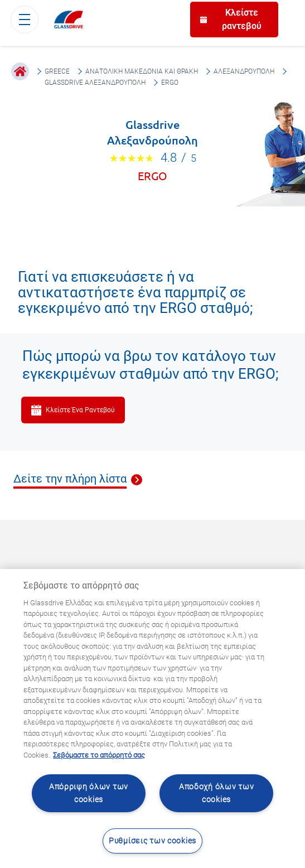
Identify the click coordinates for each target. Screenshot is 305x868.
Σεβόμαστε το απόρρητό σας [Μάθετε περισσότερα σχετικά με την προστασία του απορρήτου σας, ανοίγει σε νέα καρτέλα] (99, 755)
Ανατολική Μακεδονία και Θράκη (142, 71)
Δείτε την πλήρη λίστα (70, 479)
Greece (57, 71)
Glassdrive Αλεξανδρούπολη (95, 83)
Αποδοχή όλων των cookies (217, 793)
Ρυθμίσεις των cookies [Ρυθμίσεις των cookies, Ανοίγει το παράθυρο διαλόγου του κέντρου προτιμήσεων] (152, 841)
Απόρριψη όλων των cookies (89, 793)
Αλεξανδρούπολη (244, 71)
